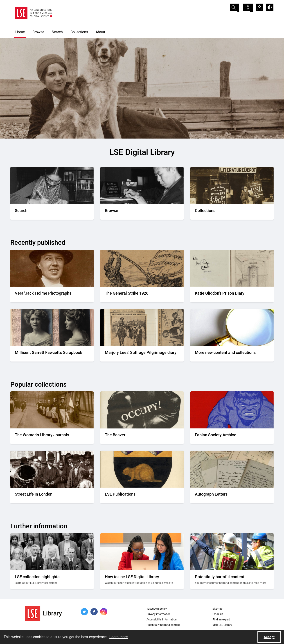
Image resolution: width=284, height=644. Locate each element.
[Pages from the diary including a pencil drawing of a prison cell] (232, 294)
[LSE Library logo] (43, 614)
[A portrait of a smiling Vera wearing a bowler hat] (52, 294)
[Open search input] (235, 8)
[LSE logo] (33, 13)
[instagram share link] (104, 612)
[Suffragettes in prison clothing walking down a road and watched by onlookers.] (52, 436)
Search (57, 32)
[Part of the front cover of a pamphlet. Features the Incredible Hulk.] (232, 436)
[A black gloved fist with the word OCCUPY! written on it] (142, 436)
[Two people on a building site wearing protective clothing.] (232, 580)
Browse (38, 32)
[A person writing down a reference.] (52, 212)
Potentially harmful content (163, 625)
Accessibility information (162, 620)
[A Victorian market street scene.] (52, 495)
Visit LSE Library (222, 625)
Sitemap (218, 609)
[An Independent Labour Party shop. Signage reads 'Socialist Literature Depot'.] (232, 212)
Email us (218, 614)
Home (20, 32)
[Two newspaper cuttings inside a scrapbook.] (142, 354)
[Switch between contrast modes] (269, 8)
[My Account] (258, 8)
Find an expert (221, 620)
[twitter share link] (84, 612)
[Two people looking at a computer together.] (142, 580)
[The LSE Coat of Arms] (142, 495)
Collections (79, 32)
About (100, 32)
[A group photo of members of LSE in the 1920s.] (52, 580)
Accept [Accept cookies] (269, 637)
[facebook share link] (94, 612)
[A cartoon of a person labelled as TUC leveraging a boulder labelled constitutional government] (142, 294)
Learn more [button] (119, 637)
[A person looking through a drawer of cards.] (142, 212)
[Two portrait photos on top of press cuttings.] (52, 354)
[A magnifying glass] (232, 354)
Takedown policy (157, 609)
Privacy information (159, 614)
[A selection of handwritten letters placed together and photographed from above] (232, 495)
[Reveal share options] (247, 8)
